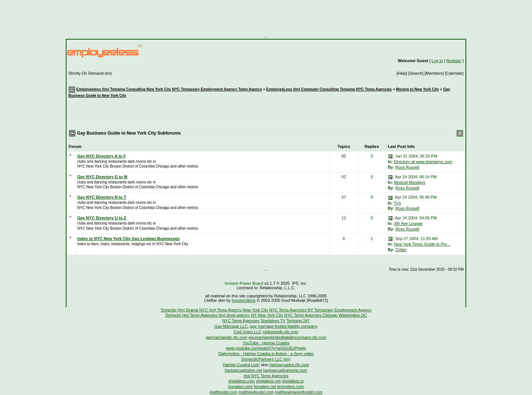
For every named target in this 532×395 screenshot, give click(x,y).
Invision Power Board (244, 283)
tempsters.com (290, 386)
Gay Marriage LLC (231, 326)
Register (454, 61)
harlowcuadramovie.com (285, 370)
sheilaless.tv (293, 381)
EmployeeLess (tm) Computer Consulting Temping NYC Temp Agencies (329, 89)
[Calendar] (454, 73)
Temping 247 (298, 321)
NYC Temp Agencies (241, 321)
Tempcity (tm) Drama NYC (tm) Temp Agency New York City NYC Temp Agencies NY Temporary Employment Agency (266, 310)
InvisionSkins (244, 300)
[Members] (435, 73)
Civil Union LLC (248, 332)
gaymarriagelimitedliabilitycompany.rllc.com (287, 337)
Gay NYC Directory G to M (102, 177)
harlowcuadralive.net (243, 370)
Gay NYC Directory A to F (102, 156)
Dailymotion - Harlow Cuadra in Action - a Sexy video (266, 354)
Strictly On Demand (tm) (90, 73)
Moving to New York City (417, 89)
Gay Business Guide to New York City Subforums (129, 133)
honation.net (265, 386)
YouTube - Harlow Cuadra (266, 343)
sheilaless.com (242, 381)
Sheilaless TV (273, 321)
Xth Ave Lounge (408, 223)
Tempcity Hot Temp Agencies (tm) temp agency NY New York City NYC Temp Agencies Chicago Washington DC (266, 315)
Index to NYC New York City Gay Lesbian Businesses (128, 239)
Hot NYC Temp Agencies (266, 376)
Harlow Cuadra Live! (242, 365)
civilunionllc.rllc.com (281, 332)
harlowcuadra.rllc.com (289, 365)
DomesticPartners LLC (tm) (266, 359)
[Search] (416, 73)
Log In (437, 61)
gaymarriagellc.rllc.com (226, 337)
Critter (401, 250)
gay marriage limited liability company (284, 326)
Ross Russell (407, 167)
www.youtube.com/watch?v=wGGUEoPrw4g (266, 348)
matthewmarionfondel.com (299, 392)
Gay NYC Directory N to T (102, 197)
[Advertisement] (266, 17)
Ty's (397, 203)
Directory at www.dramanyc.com (423, 162)
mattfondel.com (223, 392)
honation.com (241, 386)
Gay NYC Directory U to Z (102, 218)
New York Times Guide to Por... (422, 244)
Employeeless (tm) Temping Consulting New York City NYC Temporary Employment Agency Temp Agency (169, 89)
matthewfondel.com (256, 392)
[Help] (402, 73)
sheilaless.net (268, 381)
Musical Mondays (410, 182)
